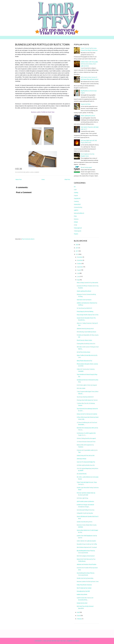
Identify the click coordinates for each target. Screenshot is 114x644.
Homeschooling (78, 207)
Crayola (76, 195)
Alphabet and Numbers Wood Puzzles (86, 564)
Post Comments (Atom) (28, 239)
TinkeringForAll (78, 228)
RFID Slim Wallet (81, 388)
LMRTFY (76, 210)
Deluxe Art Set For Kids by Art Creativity (87, 414)
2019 (77, 248)
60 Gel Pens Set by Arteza (83, 352)
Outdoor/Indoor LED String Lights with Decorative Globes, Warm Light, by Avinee (89, 64)
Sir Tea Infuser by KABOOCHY (84, 308)
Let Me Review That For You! (56, 641)
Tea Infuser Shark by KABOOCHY (85, 397)
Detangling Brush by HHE (83, 591)
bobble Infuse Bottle (82, 594)
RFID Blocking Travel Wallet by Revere (86, 332)
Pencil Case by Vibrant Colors (84, 340)
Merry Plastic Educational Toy (84, 361)
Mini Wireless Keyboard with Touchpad (87, 547)
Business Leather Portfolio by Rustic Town (42, 45)
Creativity (76, 201)
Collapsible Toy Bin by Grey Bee (85, 513)
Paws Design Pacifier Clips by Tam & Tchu (88, 315)
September (80, 267)
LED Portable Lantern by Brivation (85, 501)
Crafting (76, 193)
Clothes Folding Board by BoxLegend (86, 438)
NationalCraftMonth (79, 213)
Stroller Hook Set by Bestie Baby (85, 578)
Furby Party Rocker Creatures (84, 585)
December (80, 257)
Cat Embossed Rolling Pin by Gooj (85, 510)
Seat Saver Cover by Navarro (84, 300)
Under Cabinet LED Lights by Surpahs (86, 541)
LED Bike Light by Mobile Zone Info (86, 465)
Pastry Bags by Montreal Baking (85, 311)
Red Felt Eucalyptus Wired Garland (86, 556)
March (79, 616)
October (79, 264)
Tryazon (76, 234)
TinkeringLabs (78, 231)
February (79, 619)
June (78, 276)
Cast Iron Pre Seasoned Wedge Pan (86, 462)
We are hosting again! (86, 167)
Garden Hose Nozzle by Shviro (85, 522)
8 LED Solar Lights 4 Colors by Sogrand (87, 385)
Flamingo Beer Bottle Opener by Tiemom (87, 400)
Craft (75, 190)
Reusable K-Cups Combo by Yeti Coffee (87, 544)
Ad (75, 187)
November (80, 260)
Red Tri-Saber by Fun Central (84, 588)
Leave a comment (35, 172)
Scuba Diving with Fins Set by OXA (86, 455)
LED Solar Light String (82, 498)
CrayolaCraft (77, 198)
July (78, 273)
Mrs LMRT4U (26, 172)
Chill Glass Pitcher (81, 459)
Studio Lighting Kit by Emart (88, 116)
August (79, 270)
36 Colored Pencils (82, 474)
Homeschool (77, 204)
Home (43, 179)
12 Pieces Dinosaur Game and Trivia (86, 442)
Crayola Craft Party (86, 104)
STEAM (76, 222)
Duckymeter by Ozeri (82, 603)
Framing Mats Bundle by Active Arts (86, 344)
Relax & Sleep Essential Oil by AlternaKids (87, 283)
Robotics (76, 219)
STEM (75, 225)
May (78, 280)
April (78, 612)
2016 (77, 254)
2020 (77, 245)
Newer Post (19, 179)
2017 (77, 251)
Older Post (67, 179)
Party (75, 216)
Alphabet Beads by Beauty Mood (85, 329)
